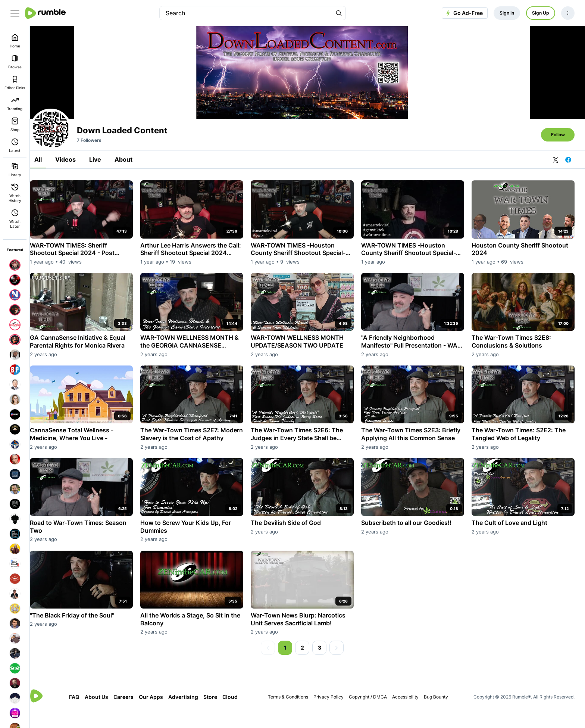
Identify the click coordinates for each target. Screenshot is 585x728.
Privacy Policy (332, 711)
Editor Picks (15, 83)
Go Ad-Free (464, 13)
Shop (15, 125)
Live (106, 180)
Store (217, 712)
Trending (15, 104)
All (49, 180)
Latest (15, 145)
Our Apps (158, 712)
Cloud (237, 712)
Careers (130, 712)
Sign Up (541, 13)
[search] (246, 13)
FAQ (81, 712)
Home (15, 41)
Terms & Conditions (292, 711)
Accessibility (409, 711)
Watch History (15, 193)
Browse (15, 62)
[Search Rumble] (339, 13)
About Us (103, 712)
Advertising (190, 712)
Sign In (507, 13)
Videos (76, 180)
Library (15, 170)
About (134, 180)
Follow (558, 155)
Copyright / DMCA (372, 711)
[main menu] (15, 13)
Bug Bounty (440, 711)
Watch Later (15, 219)
